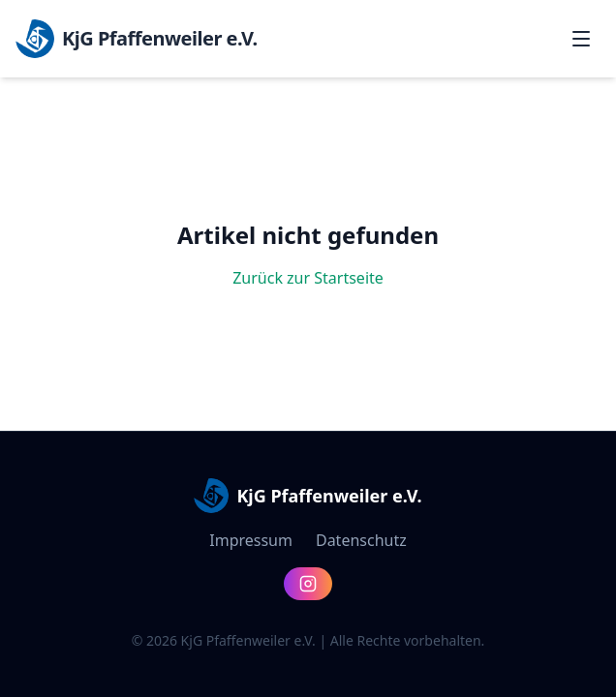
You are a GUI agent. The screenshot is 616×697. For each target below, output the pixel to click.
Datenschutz (361, 540)
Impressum (251, 540)
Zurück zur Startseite (308, 278)
